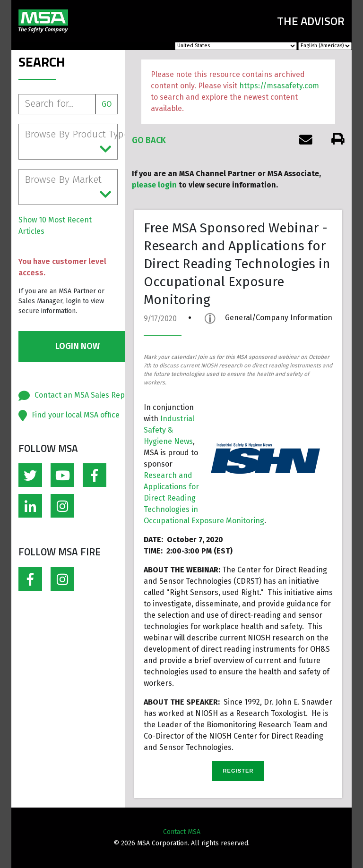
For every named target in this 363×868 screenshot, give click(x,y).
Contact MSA (182, 832)
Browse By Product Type (71, 142)
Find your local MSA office (76, 415)
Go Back (149, 140)
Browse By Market (68, 187)
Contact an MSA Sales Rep (80, 395)
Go (107, 104)
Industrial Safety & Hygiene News (169, 430)
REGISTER (238, 771)
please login (154, 185)
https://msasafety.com (279, 86)
